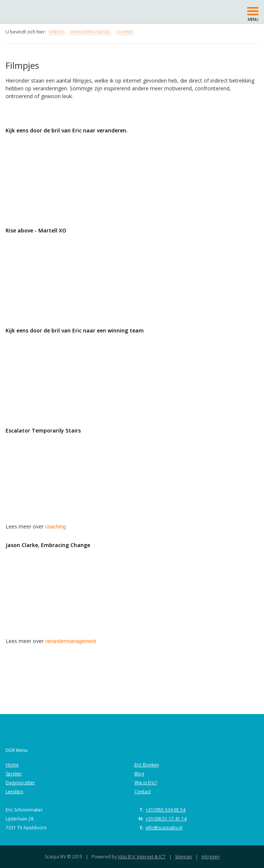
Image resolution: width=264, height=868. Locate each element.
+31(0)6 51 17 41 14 (166, 819)
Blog (139, 774)
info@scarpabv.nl (164, 828)
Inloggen (211, 857)
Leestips (14, 792)
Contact (143, 792)
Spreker (14, 774)
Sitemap (184, 857)
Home (12, 765)
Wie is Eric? (146, 783)
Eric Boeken (147, 765)
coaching (55, 527)
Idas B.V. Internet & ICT (142, 857)
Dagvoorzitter (20, 783)
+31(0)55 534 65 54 (166, 810)
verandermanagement (71, 641)
